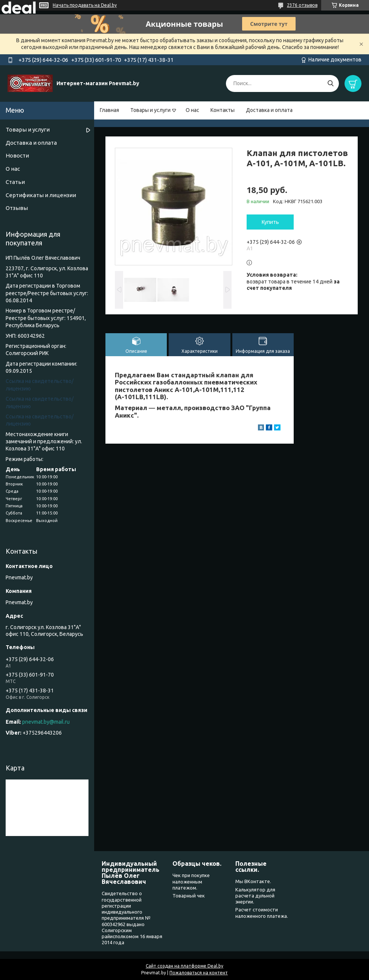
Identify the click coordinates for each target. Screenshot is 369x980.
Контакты (223, 110)
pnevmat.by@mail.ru (46, 722)
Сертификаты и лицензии (41, 195)
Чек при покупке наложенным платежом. (191, 881)
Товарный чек (189, 896)
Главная (109, 110)
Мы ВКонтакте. (253, 881)
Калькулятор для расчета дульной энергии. (255, 896)
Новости (17, 155)
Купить (270, 222)
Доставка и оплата (269, 110)
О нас (192, 110)
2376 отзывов (302, 5)
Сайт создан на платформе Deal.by (184, 966)
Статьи (15, 182)
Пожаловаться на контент (199, 973)
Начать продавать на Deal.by (85, 5)
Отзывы (17, 208)
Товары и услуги (150, 110)
